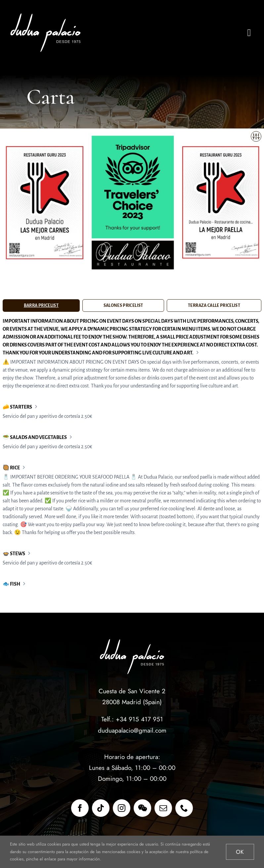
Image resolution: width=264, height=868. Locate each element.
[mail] (163, 808)
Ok (240, 852)
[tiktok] (101, 808)
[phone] (184, 808)
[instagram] (122, 808)
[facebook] (80, 808)
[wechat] (142, 808)
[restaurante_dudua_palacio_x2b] (47, 16)
